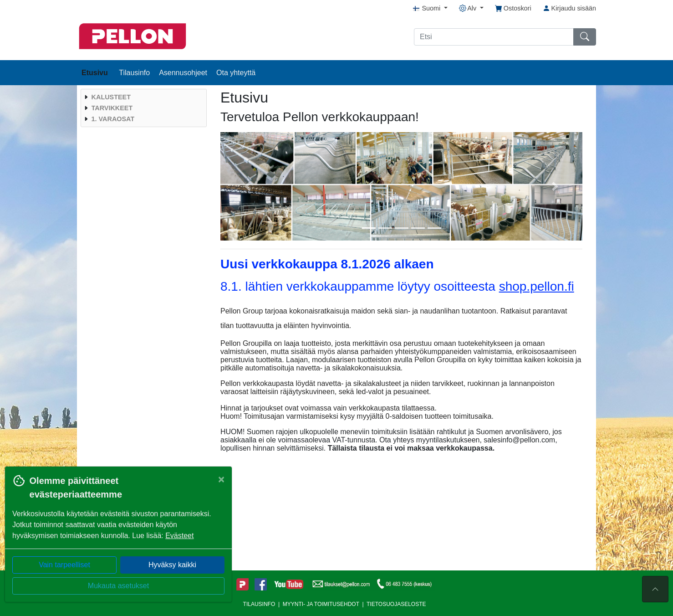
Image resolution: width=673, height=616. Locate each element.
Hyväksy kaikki (172, 565)
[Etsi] (494, 37)
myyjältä (370, 416)
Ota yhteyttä (236, 73)
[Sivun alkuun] (655, 589)
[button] (247, 186)
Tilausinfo (134, 73)
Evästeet (179, 536)
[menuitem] (143, 97)
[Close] (221, 479)
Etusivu (96, 73)
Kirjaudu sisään (569, 8)
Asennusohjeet (183, 73)
